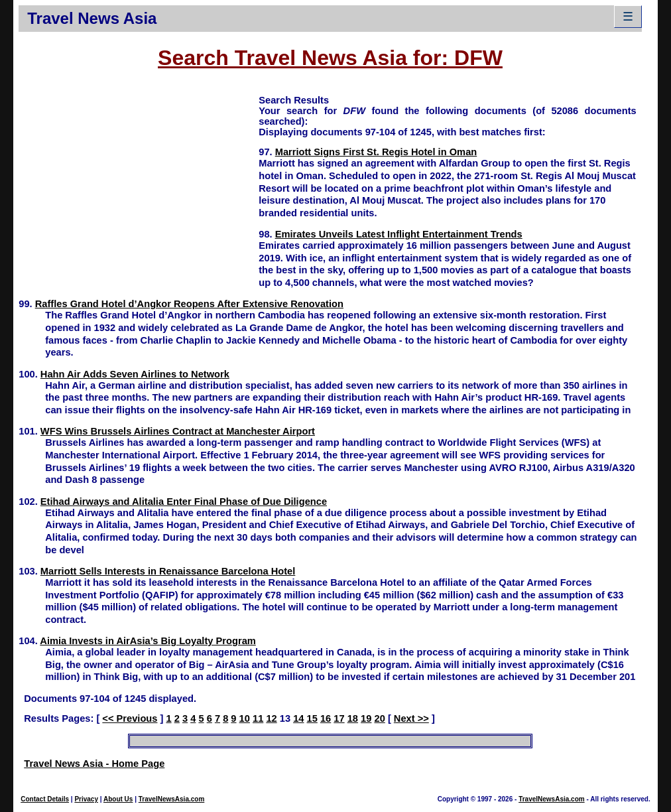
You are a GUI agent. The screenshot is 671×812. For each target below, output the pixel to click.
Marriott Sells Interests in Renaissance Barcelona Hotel (168, 571)
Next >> (411, 718)
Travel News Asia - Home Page (94, 764)
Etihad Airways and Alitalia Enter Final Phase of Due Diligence (184, 502)
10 (245, 718)
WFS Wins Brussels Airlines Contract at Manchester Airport (178, 431)
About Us (118, 799)
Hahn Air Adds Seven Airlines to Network (135, 374)
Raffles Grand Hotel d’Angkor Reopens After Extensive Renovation (189, 304)
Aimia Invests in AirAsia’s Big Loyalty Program (148, 641)
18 (353, 718)
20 (380, 718)
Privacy (86, 799)
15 (312, 718)
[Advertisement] (139, 186)
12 (271, 718)
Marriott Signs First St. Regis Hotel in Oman (376, 152)
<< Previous (130, 718)
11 (258, 718)
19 (366, 718)
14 (298, 718)
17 (339, 718)
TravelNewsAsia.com (172, 799)
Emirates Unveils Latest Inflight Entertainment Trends (399, 234)
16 (326, 718)
